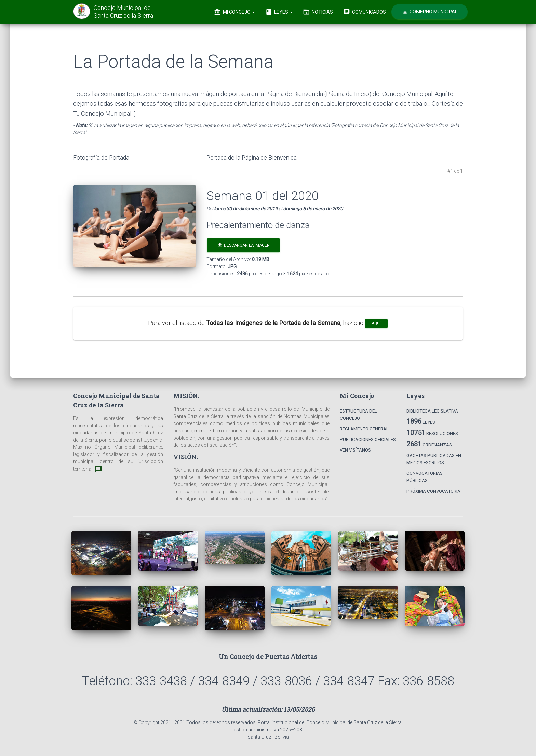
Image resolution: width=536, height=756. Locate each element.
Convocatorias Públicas (425, 477)
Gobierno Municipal (430, 12)
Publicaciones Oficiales (368, 439)
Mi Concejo (234, 12)
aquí (376, 323)
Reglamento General (364, 429)
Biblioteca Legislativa (432, 411)
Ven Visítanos (355, 450)
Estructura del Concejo (358, 415)
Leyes (279, 12)
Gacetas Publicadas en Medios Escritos (434, 459)
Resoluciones (432, 433)
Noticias (318, 12)
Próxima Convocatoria (433, 491)
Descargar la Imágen (243, 245)
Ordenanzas (429, 444)
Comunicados (365, 12)
